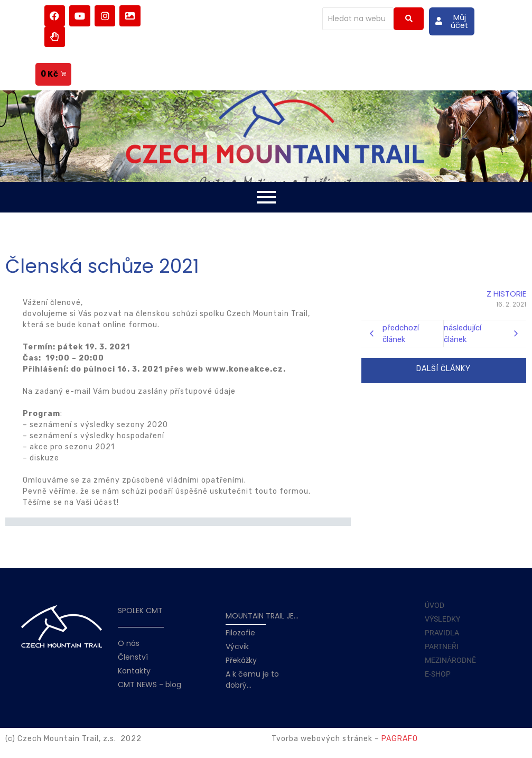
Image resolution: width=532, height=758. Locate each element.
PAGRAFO (400, 739)
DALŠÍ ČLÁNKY (444, 369)
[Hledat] (358, 19)
